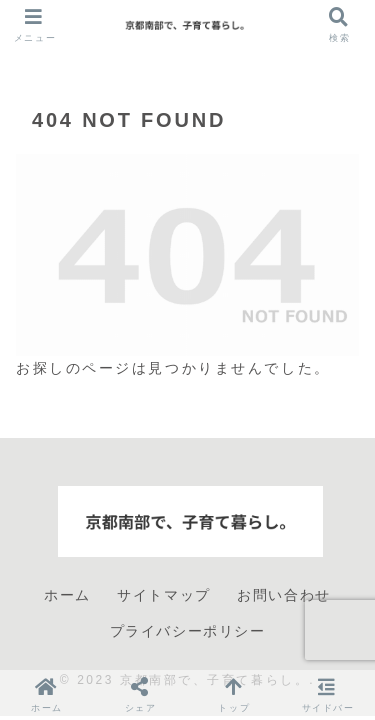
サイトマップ (164, 595)
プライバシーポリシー (188, 631)
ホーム (67, 595)
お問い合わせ (284, 595)
